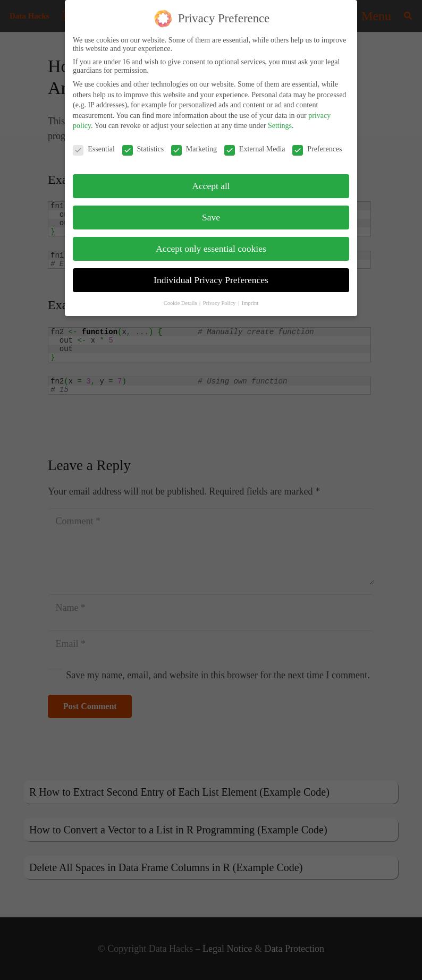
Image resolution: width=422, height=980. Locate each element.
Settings (280, 120)
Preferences (317, 144)
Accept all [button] (211, 181)
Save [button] (211, 212)
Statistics (143, 144)
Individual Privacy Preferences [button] (211, 275)
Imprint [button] (250, 298)
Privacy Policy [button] (220, 298)
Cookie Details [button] (181, 298)
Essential (94, 144)
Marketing (194, 144)
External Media (255, 144)
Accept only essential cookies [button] (211, 243)
